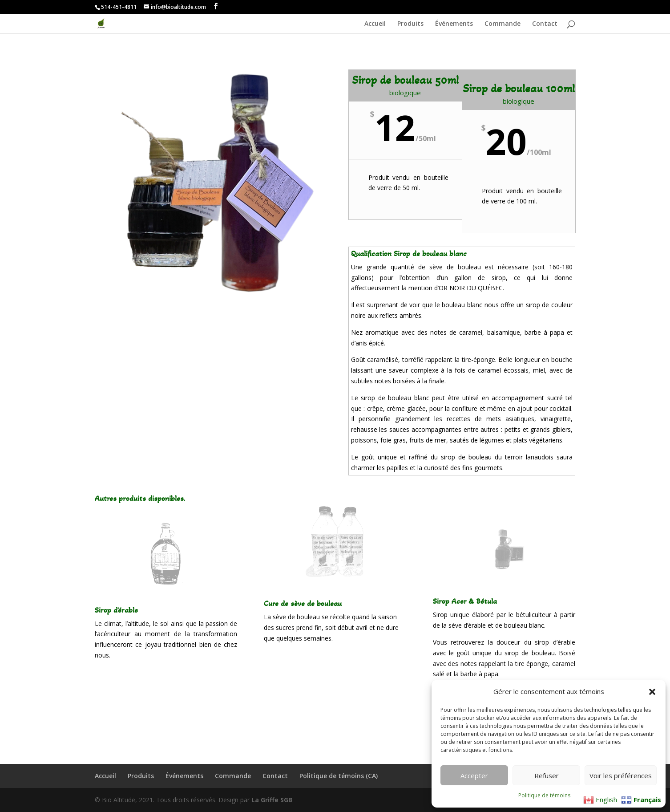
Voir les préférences (621, 775)
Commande (502, 24)
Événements (454, 24)
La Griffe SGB (272, 800)
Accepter (474, 775)
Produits (410, 24)
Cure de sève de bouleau (303, 603)
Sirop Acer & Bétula (465, 601)
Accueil (375, 24)
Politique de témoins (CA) (339, 776)
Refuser (547, 775)
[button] (652, 692)
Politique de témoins (544, 795)
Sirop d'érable (116, 610)
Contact (545, 24)
